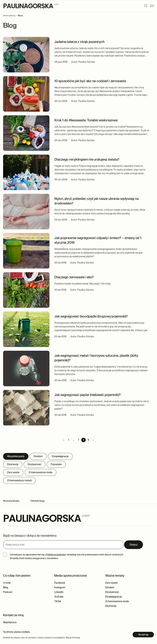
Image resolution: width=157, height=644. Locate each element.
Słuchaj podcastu (11, 501)
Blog (6, 587)
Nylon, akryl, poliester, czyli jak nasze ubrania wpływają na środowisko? (97, 201)
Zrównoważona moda (41, 472)
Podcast (8, 592)
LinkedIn (59, 592)
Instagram (60, 587)
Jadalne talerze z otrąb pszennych (80, 42)
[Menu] (153, 6)
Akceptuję (143, 635)
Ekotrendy (13, 464)
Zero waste (13, 472)
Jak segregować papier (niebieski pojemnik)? (87, 395)
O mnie (7, 583)
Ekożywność (35, 464)
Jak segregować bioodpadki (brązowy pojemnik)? (91, 316)
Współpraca (10, 622)
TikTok (58, 601)
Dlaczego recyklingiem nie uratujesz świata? (87, 159)
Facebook (60, 583)
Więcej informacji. (73, 638)
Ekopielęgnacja (60, 456)
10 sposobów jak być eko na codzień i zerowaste (90, 81)
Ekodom (38, 456)
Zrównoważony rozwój (19, 480)
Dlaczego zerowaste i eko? (74, 277)
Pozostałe (56, 464)
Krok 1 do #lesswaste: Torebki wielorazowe (86, 120)
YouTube (59, 597)
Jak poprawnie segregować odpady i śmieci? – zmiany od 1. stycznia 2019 (98, 240)
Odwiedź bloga (37, 501)
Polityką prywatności (56, 555)
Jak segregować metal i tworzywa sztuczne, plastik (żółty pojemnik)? (96, 358)
